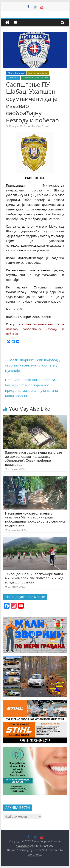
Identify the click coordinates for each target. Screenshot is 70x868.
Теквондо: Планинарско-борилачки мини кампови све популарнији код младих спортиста (34, 578)
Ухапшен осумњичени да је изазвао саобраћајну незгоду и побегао (35, 329)
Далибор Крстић (40, 126)
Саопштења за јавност (35, 78)
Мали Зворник (16, 73)
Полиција (13, 78)
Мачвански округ (38, 73)
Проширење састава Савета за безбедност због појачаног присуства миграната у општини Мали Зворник (31, 388)
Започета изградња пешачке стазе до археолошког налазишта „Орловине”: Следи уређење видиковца (34, 458)
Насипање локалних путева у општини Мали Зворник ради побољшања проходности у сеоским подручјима (35, 519)
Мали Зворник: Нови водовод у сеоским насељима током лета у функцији (33, 365)
